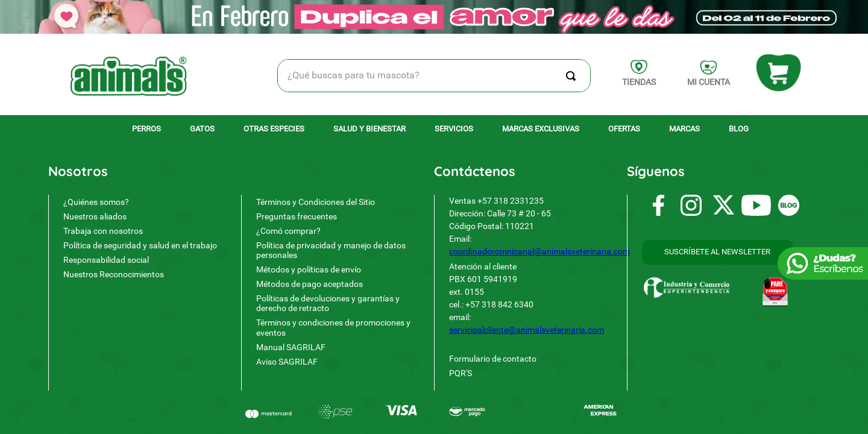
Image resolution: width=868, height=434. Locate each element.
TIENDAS (639, 82)
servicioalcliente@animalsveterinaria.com (527, 330)
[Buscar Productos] (573, 76)
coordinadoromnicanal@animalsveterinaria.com (539, 251)
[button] (717, 252)
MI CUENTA (709, 82)
